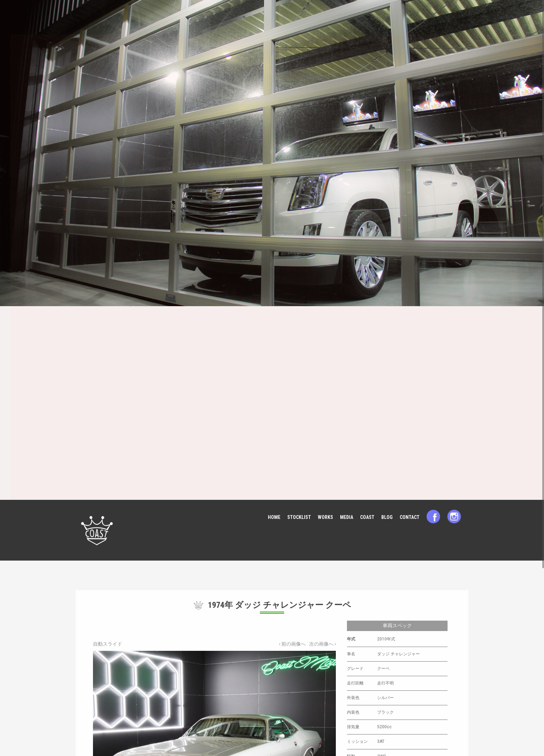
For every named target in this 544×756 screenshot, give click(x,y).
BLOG (387, 517)
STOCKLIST (299, 517)
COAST (367, 517)
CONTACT (410, 517)
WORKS (325, 517)
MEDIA (347, 517)
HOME (274, 517)
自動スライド (108, 644)
